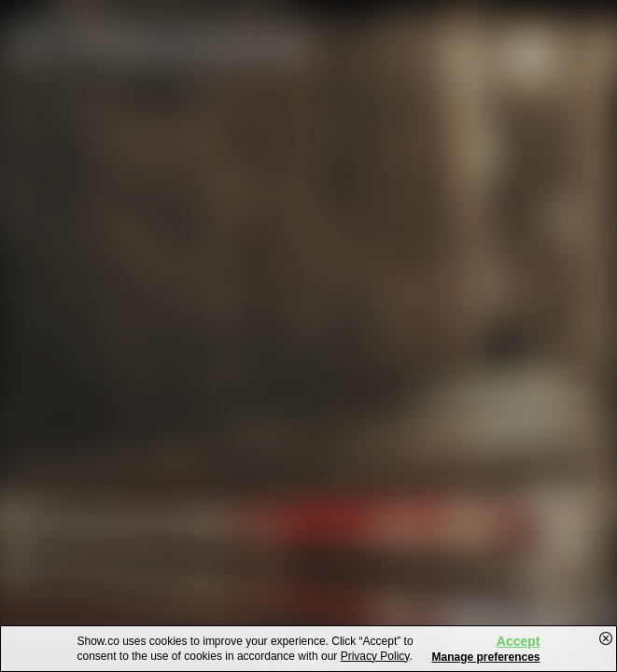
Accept (519, 641)
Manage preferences (485, 657)
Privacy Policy (375, 656)
